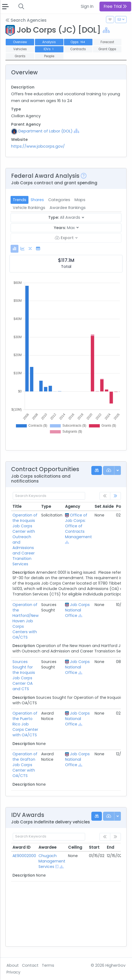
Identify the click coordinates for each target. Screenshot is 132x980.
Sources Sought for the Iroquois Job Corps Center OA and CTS (24, 675)
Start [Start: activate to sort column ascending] (94, 847)
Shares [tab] (37, 200)
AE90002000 (24, 856)
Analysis (49, 42)
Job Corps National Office (77, 610)
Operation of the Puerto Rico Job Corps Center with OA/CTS (25, 724)
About (13, 965)
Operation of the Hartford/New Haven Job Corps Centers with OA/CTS (26, 621)
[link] (115, 496)
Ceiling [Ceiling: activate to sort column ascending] (75, 847)
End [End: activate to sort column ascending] (110, 847)
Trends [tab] (20, 200)
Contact (30, 965)
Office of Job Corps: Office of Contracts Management (78, 526)
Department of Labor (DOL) (46, 131)
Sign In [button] (87, 6)
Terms (48, 965)
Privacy (13, 972)
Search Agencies (26, 20)
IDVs (49, 49)
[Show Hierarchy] (106, 30)
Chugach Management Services (52, 861)
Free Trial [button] (115, 6)
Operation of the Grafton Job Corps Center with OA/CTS (25, 765)
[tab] (15, 249)
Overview (20, 42)
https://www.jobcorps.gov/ (38, 146)
